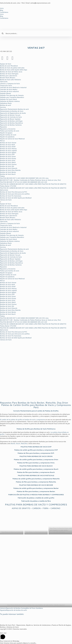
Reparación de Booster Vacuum (10, 115)
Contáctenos (4, 12)
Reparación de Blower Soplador (10, 119)
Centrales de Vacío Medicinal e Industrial (13, 88)
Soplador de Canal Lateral (8, 99)
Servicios (3, 107)
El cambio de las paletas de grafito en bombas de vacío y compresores (23, 420)
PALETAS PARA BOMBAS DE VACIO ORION (36, 456)
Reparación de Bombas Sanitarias (11, 125)
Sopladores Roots (6, 103)
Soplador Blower (5, 93)
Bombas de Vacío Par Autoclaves (11, 196)
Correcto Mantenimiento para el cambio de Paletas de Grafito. (36, 411)
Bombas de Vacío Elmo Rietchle (10, 170)
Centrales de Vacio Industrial (9, 91)
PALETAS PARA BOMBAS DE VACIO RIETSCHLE (36, 476)
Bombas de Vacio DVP (7, 155)
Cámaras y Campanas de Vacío (10, 84)
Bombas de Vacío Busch (8, 174)
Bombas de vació (5, 105)
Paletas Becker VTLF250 (8, 186)
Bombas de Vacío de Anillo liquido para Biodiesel (16, 198)
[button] (36, 202)
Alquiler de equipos (6, 133)
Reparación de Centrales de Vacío (11, 117)
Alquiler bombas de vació (8, 135)
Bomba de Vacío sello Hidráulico (10, 80)
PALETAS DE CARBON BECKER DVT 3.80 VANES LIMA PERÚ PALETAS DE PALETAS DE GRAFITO (33, 184)
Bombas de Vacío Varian (8, 156)
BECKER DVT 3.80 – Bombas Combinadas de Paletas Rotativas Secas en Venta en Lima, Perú (30, 180)
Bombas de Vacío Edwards (9, 168)
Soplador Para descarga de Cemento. (12, 95)
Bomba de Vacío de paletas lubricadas (12, 68)
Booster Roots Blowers (8, 78)
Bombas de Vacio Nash (7, 145)
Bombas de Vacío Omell (8, 147)
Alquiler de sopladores (7, 137)
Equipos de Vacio (6, 64)
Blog (1, 10)
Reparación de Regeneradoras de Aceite (13, 113)
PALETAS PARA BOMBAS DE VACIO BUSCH (36, 466)
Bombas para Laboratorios (9, 76)
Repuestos (3, 127)
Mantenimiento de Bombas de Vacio (12, 111)
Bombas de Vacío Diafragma (9, 74)
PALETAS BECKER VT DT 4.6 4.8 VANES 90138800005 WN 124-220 (23, 182)
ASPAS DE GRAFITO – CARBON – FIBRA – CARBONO (36, 508)
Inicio (2, 8)
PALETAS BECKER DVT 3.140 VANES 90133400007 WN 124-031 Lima (24, 178)
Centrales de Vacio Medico (9, 89)
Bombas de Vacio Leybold (8, 151)
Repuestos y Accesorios (8, 129)
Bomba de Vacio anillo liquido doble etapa (14, 70)
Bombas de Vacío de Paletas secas (11, 72)
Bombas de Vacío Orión (8, 160)
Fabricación (4, 82)
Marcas (2, 141)
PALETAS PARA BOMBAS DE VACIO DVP (36, 447)
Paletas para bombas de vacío (10, 131)
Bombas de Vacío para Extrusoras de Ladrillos (15, 194)
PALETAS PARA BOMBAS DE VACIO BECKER (36, 485)
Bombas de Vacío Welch (8, 162)
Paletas (2, 176)
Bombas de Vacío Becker (8, 172)
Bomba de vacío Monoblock (9, 66)
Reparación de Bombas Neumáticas (11, 123)
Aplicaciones (4, 190)
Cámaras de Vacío (6, 200)
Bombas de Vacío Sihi (7, 166)
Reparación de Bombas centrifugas (11, 121)
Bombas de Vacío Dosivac (8, 164)
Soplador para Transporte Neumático (12, 97)
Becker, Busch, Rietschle (19, 444)
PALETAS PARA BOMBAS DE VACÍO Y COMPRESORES (36, 505)
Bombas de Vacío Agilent (8, 153)
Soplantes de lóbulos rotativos (10, 101)
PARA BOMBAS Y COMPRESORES (36, 495)
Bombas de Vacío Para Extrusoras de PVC (14, 192)
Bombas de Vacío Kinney (8, 158)
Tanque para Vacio (6, 86)
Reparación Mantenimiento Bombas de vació (14, 109)
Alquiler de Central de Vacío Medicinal (12, 139)
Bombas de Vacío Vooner (8, 143)
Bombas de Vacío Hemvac (8, 149)
